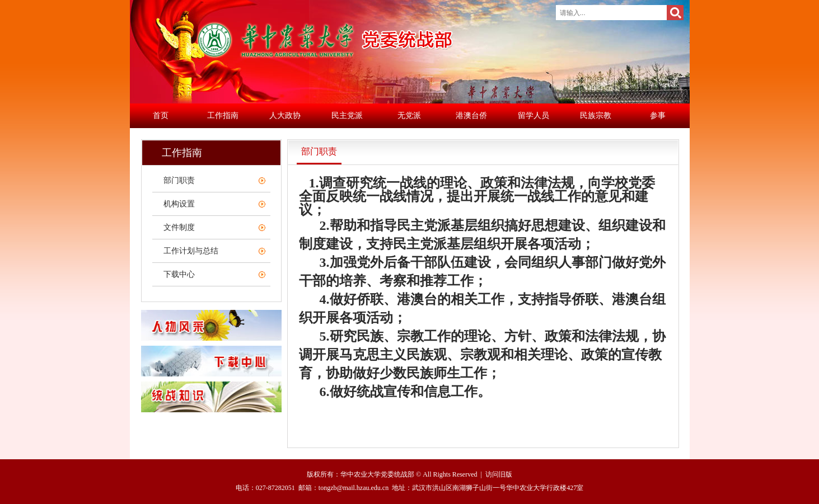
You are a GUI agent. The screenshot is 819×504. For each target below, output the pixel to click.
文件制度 (179, 227)
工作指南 (223, 116)
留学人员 (533, 116)
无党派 (409, 116)
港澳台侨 (471, 116)
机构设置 (179, 204)
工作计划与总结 (191, 251)
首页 (161, 116)
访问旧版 (499, 474)
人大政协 (285, 116)
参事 (658, 116)
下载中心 (179, 274)
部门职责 (179, 180)
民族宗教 (596, 116)
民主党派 (347, 116)
